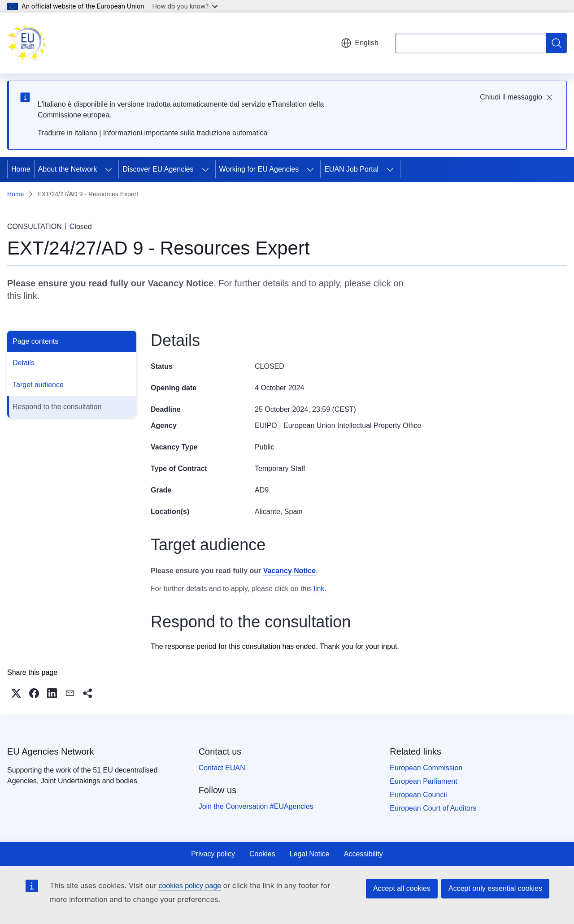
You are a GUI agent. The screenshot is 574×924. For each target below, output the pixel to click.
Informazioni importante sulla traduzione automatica (185, 133)
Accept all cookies (402, 888)
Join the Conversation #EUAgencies (256, 806)
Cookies (262, 854)
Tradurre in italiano (67, 133)
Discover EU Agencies (158, 169)
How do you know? (185, 6)
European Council (418, 795)
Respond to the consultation (57, 407)
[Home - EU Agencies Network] (27, 43)
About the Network (68, 169)
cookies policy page (190, 886)
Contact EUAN (222, 768)
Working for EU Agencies (259, 169)
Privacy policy (213, 854)
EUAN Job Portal (351, 169)
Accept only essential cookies (495, 888)
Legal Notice (310, 854)
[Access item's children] (109, 169)
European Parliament (423, 781)
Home (21, 169)
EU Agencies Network (50, 751)
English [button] (360, 43)
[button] (16, 693)
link (30, 296)
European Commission (426, 768)
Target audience (38, 385)
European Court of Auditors (433, 808)
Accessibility (363, 854)
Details (24, 363)
